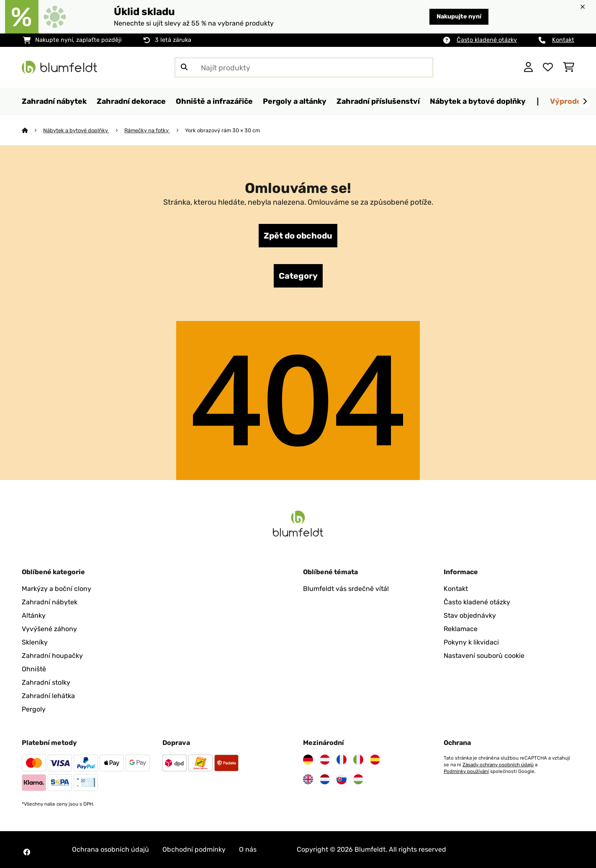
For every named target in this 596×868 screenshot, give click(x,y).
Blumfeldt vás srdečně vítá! (346, 589)
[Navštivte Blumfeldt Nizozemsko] (325, 779)
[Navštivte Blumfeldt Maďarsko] (358, 779)
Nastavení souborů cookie (484, 656)
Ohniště (34, 669)
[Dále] (585, 102)
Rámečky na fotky (147, 130)
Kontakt (563, 40)
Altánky (34, 615)
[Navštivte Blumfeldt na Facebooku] (27, 852)
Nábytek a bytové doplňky (76, 130)
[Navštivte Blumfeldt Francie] (342, 760)
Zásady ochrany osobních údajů (498, 765)
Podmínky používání (466, 771)
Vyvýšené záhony (49, 629)
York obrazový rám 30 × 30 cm (222, 130)
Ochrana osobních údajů (110, 849)
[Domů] (32, 130)
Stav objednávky (470, 615)
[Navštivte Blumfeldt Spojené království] (308, 779)
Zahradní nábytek (50, 602)
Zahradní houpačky (52, 656)
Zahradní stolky (46, 682)
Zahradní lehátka (48, 696)
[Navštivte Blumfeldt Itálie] (358, 760)
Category (298, 276)
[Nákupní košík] (569, 67)
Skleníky (35, 642)
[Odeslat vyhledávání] (184, 67)
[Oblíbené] (548, 67)
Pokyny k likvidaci (471, 642)
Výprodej (567, 101)
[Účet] (528, 67)
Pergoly (34, 709)
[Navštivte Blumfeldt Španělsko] (375, 760)
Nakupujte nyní (459, 17)
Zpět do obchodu (298, 236)
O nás (248, 849)
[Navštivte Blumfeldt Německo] (308, 760)
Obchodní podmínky (194, 849)
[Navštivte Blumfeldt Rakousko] (325, 760)
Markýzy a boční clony (57, 589)
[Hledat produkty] (304, 67)
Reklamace (461, 629)
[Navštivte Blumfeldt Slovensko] (342, 779)
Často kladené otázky (487, 40)
